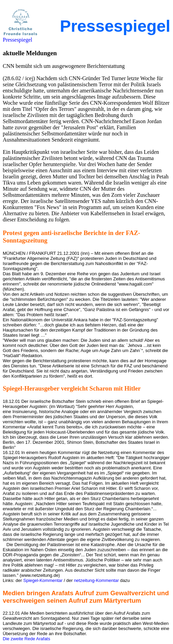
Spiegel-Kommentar (43, 580)
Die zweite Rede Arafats (26, 639)
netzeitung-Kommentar (96, 580)
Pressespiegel (17, 40)
